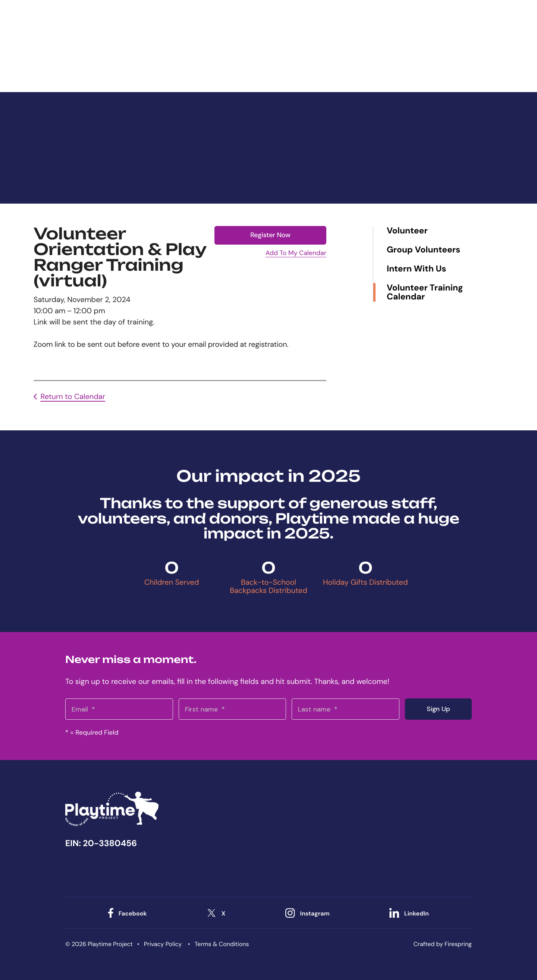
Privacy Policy (163, 944)
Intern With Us (416, 269)
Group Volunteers (423, 250)
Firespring (458, 944)
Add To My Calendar (296, 253)
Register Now (270, 235)
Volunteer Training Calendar (425, 292)
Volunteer (407, 231)
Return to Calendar (73, 397)
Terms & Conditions (222, 944)
